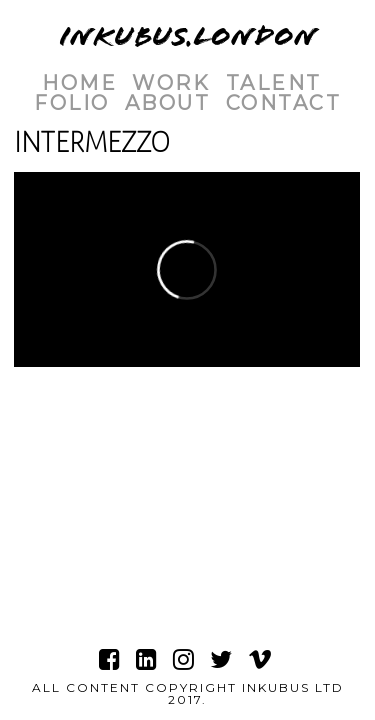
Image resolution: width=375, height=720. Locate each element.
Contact (284, 103)
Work (171, 83)
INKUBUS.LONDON (188, 36)
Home (79, 83)
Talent (274, 83)
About (168, 103)
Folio (72, 103)
